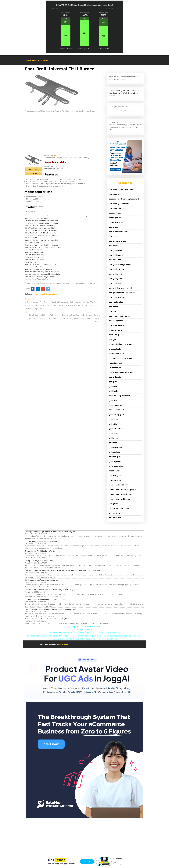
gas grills (113, 382)
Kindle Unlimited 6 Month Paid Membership (41, 245)
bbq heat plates (116, 302)
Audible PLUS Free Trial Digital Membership (41, 240)
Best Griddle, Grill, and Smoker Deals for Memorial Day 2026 (47, 619)
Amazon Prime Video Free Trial (37, 279)
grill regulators (115, 452)
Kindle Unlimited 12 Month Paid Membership (42, 235)
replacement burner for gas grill (123, 490)
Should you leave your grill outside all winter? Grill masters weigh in (50, 532)
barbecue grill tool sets (119, 204)
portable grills (115, 475)
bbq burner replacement (120, 232)
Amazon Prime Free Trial (34, 255)
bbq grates (114, 246)
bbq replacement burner (120, 316)
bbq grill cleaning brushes (120, 265)
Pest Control (114, 471)
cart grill (112, 340)
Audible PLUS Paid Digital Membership (39, 226)
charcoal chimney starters (120, 344)
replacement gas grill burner (121, 494)
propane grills (115, 480)
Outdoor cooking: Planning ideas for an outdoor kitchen (46, 600)
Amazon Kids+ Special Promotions (38, 269)
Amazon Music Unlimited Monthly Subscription (43, 274)
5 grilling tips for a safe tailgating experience (41, 580)
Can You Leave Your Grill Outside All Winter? (41, 541)
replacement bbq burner (120, 485)
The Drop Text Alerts (33, 243)
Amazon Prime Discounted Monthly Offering (42, 264)
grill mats (113, 443)
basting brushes (116, 222)
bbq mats (113, 311)
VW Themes (63, 644)
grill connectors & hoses (119, 410)
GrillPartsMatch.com (36, 60)
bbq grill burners (116, 255)
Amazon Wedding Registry (35, 252)
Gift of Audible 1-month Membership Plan (41, 233)
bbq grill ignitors (116, 279)
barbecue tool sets (117, 208)
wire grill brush (115, 518)
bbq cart (113, 236)
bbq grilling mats (116, 297)
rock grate (113, 504)
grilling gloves (115, 461)
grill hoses (113, 433)
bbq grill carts (115, 260)
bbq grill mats (115, 283)
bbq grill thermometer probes (122, 293)
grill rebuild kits (115, 447)
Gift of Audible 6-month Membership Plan (41, 230)
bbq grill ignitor (115, 274)
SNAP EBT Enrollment (32, 238)
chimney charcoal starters (120, 358)
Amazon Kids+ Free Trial (34, 267)
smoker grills (114, 513)
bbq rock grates (116, 321)
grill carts (113, 400)
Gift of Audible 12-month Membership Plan (41, 221)
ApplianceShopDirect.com (123, 111)
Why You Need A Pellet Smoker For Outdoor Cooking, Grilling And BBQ (51, 609)
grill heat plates (116, 429)
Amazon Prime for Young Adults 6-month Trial (43, 247)
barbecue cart (115, 194)
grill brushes (114, 391)
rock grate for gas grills (119, 508)
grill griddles (114, 424)
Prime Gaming (30, 262)
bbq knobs (113, 307)
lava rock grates (116, 466)
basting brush (115, 218)
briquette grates (116, 335)
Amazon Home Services (34, 259)
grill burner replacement (119, 396)
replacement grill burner (119, 499)
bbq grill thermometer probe (121, 288)
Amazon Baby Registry (34, 250)
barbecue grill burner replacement (124, 199)
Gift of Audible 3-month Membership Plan (41, 228)
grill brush (113, 386)
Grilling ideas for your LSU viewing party (39, 561)
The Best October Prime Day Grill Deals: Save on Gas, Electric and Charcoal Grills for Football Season (62, 570)
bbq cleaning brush (117, 241)
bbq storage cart (116, 325)
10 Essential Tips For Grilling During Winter (40, 551)
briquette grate (116, 330)
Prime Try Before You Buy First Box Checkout (42, 272)
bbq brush (113, 227)
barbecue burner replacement (49, 294)
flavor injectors (115, 363)
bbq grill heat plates (118, 269)
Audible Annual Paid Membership (38, 218)
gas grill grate (115, 377)
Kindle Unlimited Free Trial (35, 257)
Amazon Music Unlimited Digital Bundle (40, 277)
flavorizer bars (115, 368)
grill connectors (116, 405)
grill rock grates (116, 457)
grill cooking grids (117, 415)
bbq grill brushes (116, 250)
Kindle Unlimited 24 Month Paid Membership (42, 223)
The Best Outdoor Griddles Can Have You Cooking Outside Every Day (51, 590)
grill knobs (113, 438)
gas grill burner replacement (121, 372)
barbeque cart (115, 213)
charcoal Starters (117, 354)
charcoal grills (115, 349)
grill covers (114, 419)
